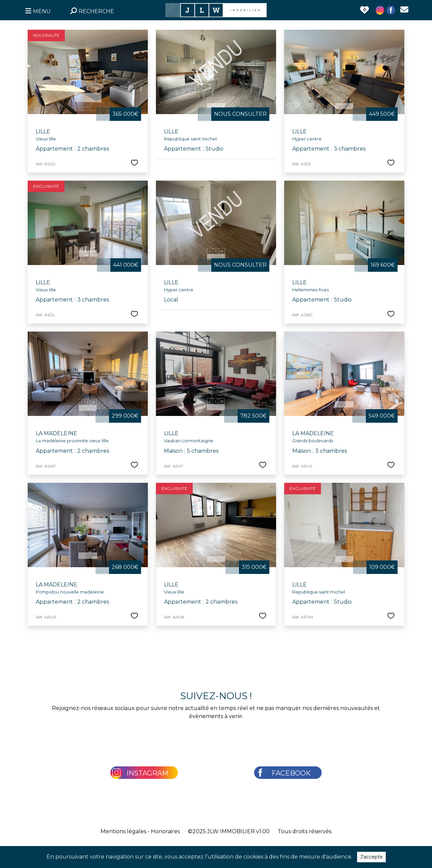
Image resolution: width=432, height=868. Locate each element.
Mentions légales (123, 831)
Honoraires (165, 831)
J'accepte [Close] (371, 859)
